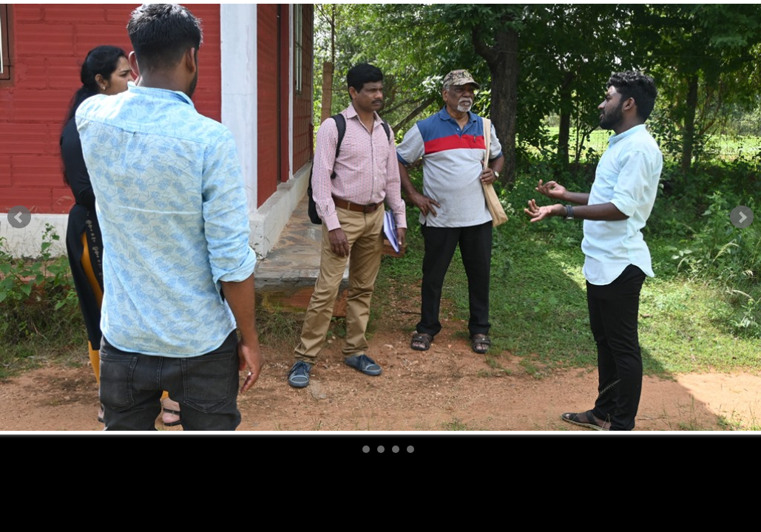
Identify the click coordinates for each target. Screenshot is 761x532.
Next (742, 217)
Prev (19, 217)
